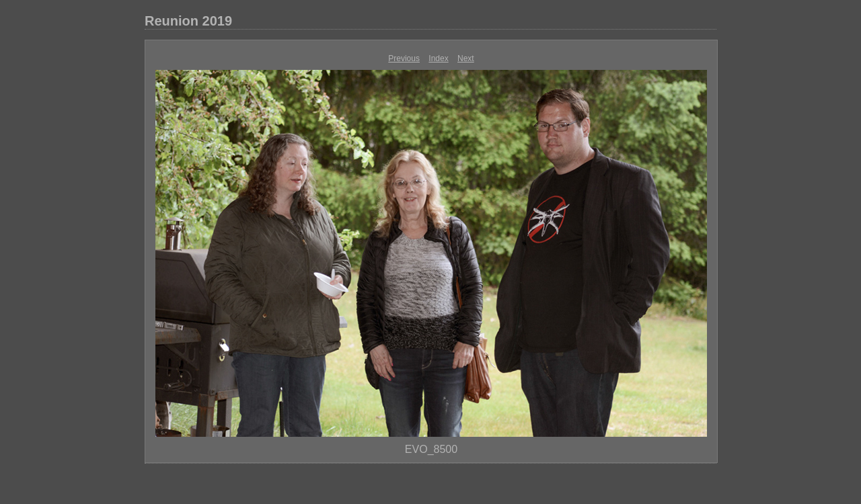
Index (438, 58)
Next (466, 58)
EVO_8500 (431, 449)
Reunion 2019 (188, 21)
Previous (404, 58)
